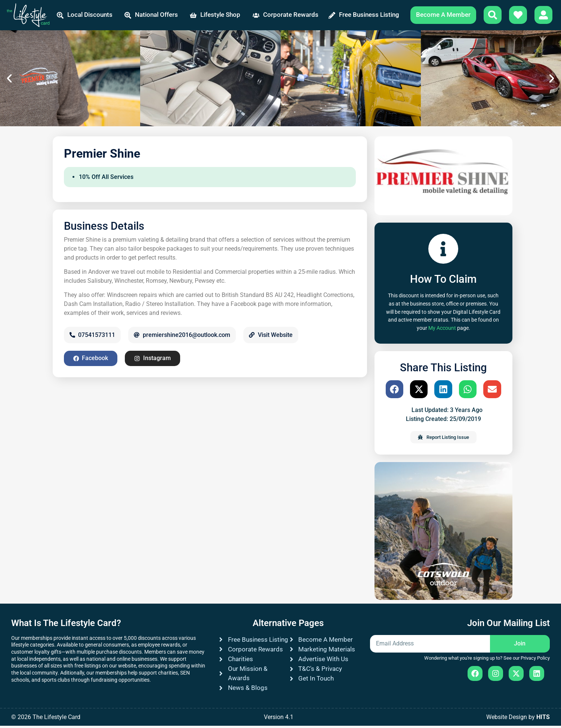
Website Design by (518, 719)
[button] (9, 81)
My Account (442, 330)
